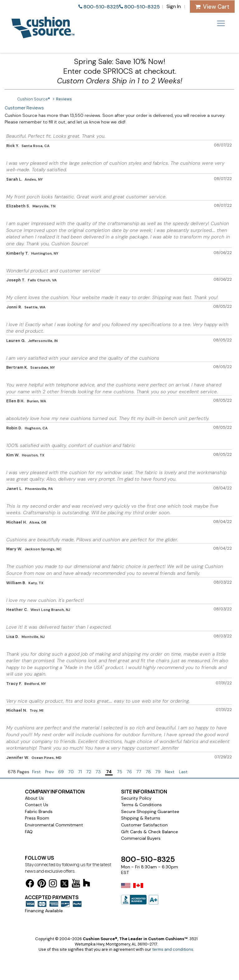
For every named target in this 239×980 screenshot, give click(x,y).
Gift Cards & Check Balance (150, 832)
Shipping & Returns (141, 818)
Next (170, 772)
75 (120, 772)
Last (183, 772)
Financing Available (44, 911)
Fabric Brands (39, 811)
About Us (34, 798)
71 (80, 772)
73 (98, 772)
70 (71, 772)
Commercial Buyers (141, 838)
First (36, 772)
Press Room (37, 818)
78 (148, 772)
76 (129, 772)
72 (89, 772)
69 (61, 772)
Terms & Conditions (141, 805)
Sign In (174, 6)
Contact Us (37, 805)
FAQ (29, 832)
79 (158, 772)
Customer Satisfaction (144, 825)
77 (139, 772)
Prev (49, 772)
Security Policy (136, 798)
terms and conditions (173, 949)
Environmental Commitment (54, 825)
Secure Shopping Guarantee (150, 811)
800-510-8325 (101, 7)
